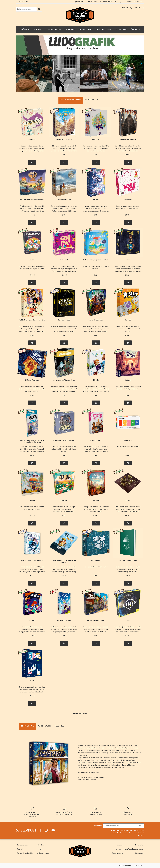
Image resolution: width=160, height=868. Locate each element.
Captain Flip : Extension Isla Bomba (32, 200)
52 (96, 516)
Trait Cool (128, 200)
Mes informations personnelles (133, 849)
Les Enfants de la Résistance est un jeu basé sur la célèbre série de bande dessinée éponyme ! (64, 449)
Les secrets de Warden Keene (64, 380)
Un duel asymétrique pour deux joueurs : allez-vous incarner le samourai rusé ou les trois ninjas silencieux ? (32, 389)
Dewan (32, 500)
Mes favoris (92, 2)
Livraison (41, 845)
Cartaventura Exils (64, 200)
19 (64, 335)
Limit (128, 621)
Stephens (96, 500)
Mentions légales (44, 853)
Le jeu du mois (28, 726)
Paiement (20, 849)
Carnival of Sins (64, 320)
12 (32, 155)
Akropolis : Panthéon (64, 140)
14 (128, 155)
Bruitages (128, 440)
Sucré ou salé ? (96, 561)
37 (96, 155)
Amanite (32, 621)
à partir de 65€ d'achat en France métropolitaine (32, 812)
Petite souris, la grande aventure (96, 260)
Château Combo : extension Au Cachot (64, 562)
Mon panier (118, 849)
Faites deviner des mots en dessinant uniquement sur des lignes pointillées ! (128, 207)
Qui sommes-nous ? (106, 2)
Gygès (128, 500)
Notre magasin (44, 726)
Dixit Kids (64, 500)
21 (96, 455)
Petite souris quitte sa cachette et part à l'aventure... (96, 267)
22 (64, 275)
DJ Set (32, 681)
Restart (128, 320)
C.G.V (40, 849)
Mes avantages (117, 853)
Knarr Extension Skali (128, 140)
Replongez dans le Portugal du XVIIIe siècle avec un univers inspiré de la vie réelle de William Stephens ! (96, 509)
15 (32, 275)
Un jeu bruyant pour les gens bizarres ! (128, 447)
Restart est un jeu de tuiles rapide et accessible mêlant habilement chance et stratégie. (128, 329)
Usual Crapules (96, 440)
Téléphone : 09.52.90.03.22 (133, 2)
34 (32, 516)
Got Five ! (64, 260)
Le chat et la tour (64, 621)
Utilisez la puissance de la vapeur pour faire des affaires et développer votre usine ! (128, 388)
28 (128, 335)
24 (128, 215)
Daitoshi (128, 380)
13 (64, 215)
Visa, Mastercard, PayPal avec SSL (64, 811)
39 (96, 636)
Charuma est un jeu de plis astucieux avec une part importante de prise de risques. (32, 267)
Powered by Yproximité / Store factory (131, 866)
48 (128, 516)
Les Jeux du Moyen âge (128, 561)
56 (128, 395)
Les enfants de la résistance (64, 440)
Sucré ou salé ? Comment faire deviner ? (96, 567)
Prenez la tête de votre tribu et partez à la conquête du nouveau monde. (32, 508)
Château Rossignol (32, 380)
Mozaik (96, 380)
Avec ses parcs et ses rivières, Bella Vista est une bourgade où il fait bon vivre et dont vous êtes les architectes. (96, 148)
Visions (96, 200)
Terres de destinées (96, 320)
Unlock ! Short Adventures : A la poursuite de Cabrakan (32, 441)
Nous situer (60, 726)
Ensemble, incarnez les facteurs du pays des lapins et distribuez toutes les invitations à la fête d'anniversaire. (64, 509)
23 (64, 395)
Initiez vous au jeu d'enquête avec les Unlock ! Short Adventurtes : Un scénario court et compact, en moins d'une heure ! (32, 449)
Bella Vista (96, 140)
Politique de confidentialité (25, 853)
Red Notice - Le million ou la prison (32, 320)
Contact (119, 845)
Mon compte (80, 2)
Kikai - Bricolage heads (96, 621)
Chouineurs (32, 140)
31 (64, 455)
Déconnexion (139, 853)
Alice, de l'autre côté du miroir (32, 561)
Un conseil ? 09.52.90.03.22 (96, 811)
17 (96, 215)
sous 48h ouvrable (128, 811)
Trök (128, 260)
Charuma (32, 260)
